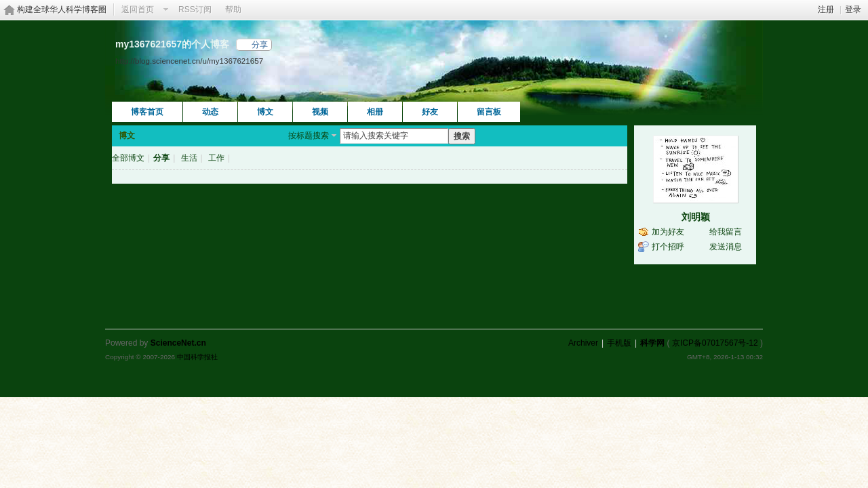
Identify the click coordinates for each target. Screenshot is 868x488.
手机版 (619, 343)
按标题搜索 (309, 136)
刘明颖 (696, 217)
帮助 (233, 9)
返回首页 (138, 9)
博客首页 (147, 112)
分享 (260, 45)
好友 (430, 112)
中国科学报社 (197, 357)
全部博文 (128, 158)
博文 (265, 112)
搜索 (462, 136)
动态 (210, 112)
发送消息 (726, 247)
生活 (189, 158)
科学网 (652, 343)
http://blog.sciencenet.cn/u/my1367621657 (189, 61)
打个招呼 (668, 247)
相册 (375, 112)
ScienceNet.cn (178, 343)
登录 (853, 9)
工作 (216, 158)
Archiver (583, 343)
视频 (320, 112)
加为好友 (668, 232)
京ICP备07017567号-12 (715, 343)
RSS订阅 (195, 9)
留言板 (489, 112)
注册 (826, 9)
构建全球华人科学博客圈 (62, 9)
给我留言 (726, 232)
